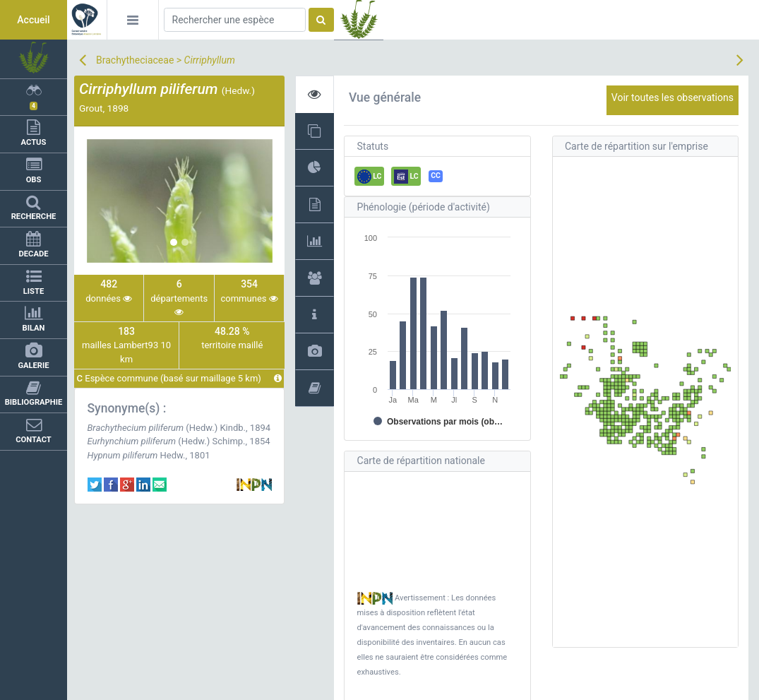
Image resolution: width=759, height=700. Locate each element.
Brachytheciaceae (135, 60)
